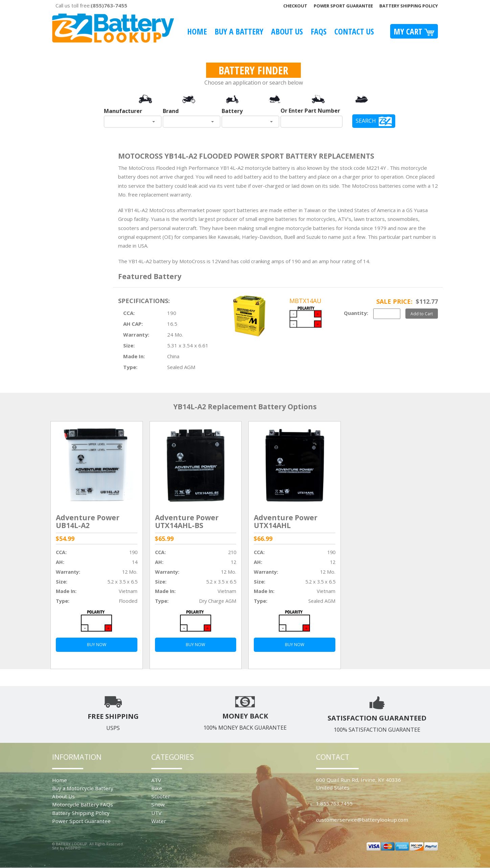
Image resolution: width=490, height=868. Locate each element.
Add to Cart (422, 314)
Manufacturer (123, 111)
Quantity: (356, 313)
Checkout (295, 6)
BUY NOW (97, 645)
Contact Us (354, 31)
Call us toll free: (91, 5)
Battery (232, 111)
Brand (171, 111)
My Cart (414, 31)
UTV (156, 813)
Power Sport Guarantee (343, 6)
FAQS (319, 31)
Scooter (161, 796)
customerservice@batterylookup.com (362, 820)
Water (159, 821)
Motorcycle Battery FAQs (83, 804)
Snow (158, 804)
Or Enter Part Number (310, 111)
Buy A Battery (239, 31)
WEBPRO (73, 848)
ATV (156, 780)
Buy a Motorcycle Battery (83, 788)
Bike (157, 788)
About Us (287, 31)
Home (197, 31)
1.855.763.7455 (334, 803)
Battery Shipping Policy (409, 6)
